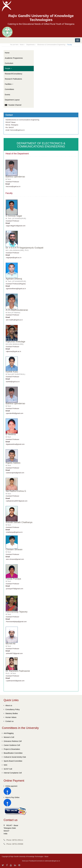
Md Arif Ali (10, 644)
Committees (9, 89)
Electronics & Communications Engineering (51, 45)
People (8, 68)
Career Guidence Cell (11, 745)
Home (22, 45)
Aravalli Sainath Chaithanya (19, 522)
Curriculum (9, 63)
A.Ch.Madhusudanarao (17, 310)
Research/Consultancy (14, 74)
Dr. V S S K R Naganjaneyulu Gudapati (24, 248)
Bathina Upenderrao (15, 177)
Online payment (10, 786)
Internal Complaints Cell (12, 773)
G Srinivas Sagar (14, 216)
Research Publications (13, 79)
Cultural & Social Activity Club (14, 757)
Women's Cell (8, 737)
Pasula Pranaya (13, 579)
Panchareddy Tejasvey (17, 612)
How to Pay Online (12, 797)
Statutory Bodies (11, 713)
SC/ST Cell (7, 769)
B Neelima (11, 434)
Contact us (9, 721)
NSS (5, 765)
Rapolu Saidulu (13, 463)
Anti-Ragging (8, 733)
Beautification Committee (12, 753)
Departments (31, 45)
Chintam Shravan (14, 549)
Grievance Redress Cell (12, 741)
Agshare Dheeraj (14, 279)
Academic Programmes (14, 58)
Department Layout (12, 100)
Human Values (10, 717)
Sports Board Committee (12, 761)
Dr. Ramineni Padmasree (18, 671)
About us (8, 705)
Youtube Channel (13, 105)
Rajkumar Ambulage (15, 342)
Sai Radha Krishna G (16, 491)
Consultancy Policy (12, 709)
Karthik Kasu (12, 372)
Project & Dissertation (11, 749)
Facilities (9, 84)
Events (7, 95)
